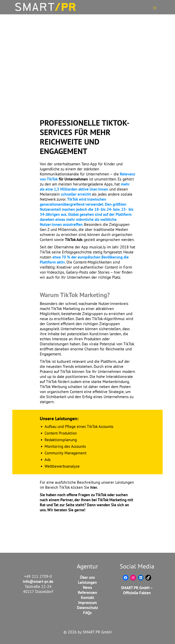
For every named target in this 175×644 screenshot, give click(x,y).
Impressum (87, 603)
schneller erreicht (76, 194)
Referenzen (87, 592)
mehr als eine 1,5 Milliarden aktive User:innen (85, 187)
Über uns (87, 577)
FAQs (87, 613)
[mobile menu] (155, 7)
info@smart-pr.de (38, 581)
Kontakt (87, 598)
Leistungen (87, 582)
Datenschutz (87, 608)
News (87, 587)
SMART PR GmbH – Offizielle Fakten (137, 590)
